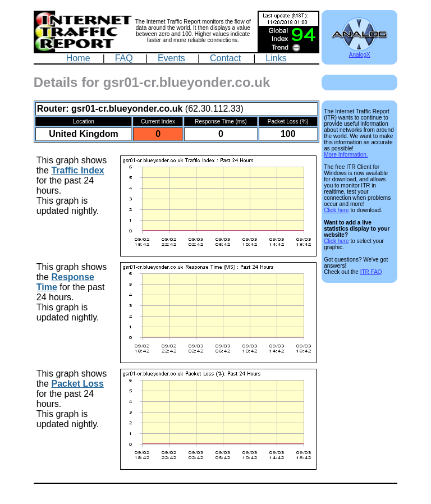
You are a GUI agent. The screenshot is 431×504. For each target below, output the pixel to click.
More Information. (346, 155)
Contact (225, 58)
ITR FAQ (371, 272)
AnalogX (359, 52)
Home (78, 58)
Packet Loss (77, 384)
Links (276, 58)
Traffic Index (77, 170)
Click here (336, 210)
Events (171, 58)
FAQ (124, 58)
